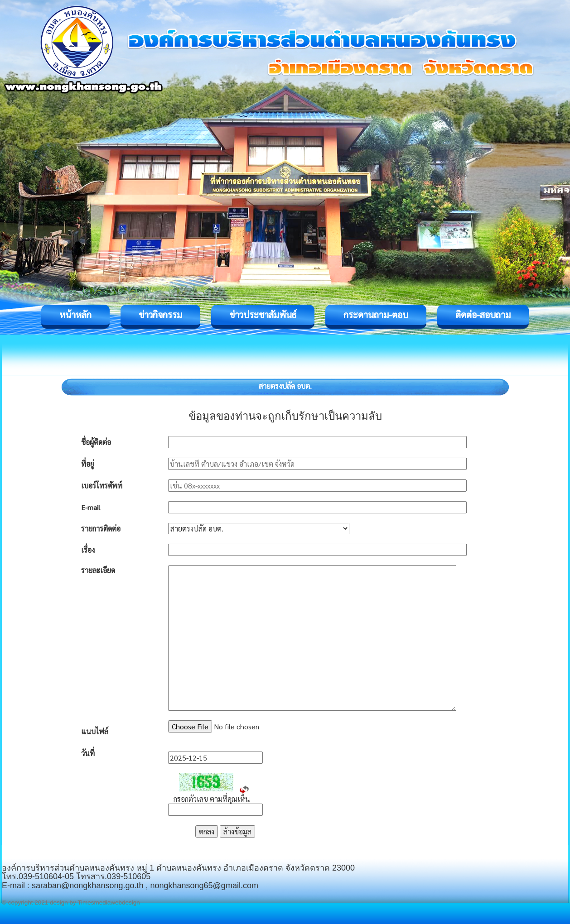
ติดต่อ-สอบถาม (483, 315)
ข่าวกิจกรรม (160, 315)
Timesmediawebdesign (109, 902)
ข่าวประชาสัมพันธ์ (263, 315)
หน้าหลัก (75, 315)
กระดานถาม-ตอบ (376, 315)
